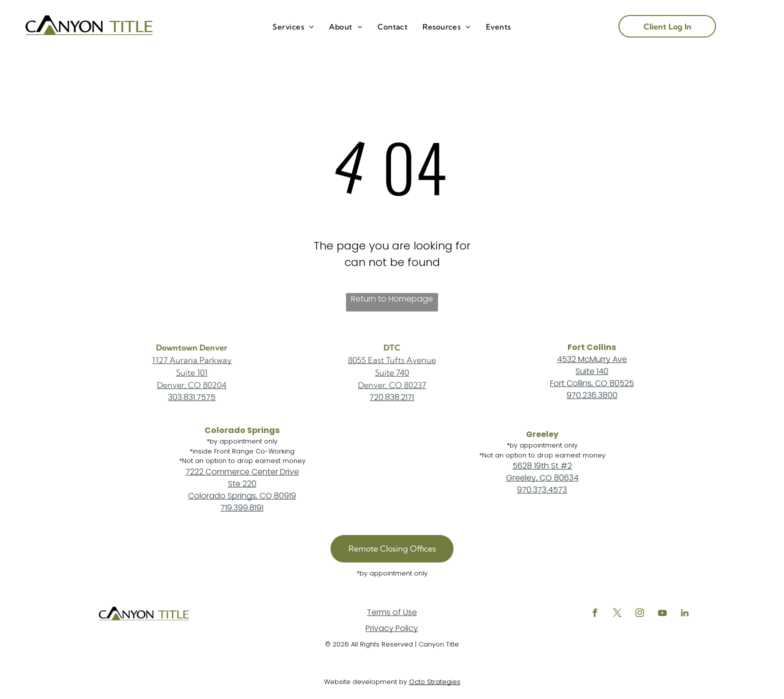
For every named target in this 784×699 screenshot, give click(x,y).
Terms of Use (392, 612)
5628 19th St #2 (542, 466)
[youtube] (662, 614)
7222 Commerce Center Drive (242, 472)
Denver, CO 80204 (192, 385)
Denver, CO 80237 (392, 385)
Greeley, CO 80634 (542, 478)
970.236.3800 (592, 395)
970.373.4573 (542, 490)
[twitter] (617, 614)
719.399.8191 (242, 508)
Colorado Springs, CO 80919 (242, 496)
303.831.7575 (192, 397)
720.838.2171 (392, 397)
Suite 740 (392, 372)
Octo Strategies (435, 682)
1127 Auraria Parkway (192, 360)
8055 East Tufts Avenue (392, 360)
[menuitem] (293, 27)
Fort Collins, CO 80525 (592, 383)
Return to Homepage (392, 299)
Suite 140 (592, 371)
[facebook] (595, 614)
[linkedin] (685, 614)
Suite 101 (192, 372)
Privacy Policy (392, 628)
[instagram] (640, 614)
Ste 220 (242, 484)
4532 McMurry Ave (592, 359)
